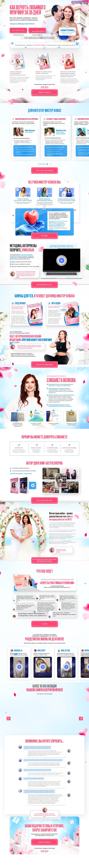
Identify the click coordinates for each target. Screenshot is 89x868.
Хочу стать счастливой (45, 170)
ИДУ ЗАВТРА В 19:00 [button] (38, 31)
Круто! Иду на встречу (44, 500)
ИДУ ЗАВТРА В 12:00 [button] (18, 30)
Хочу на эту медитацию (44, 365)
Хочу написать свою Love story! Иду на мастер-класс (45, 560)
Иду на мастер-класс (44, 285)
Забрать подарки (44, 92)
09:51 (45, 87)
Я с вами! (44, 236)
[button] (19, 667)
